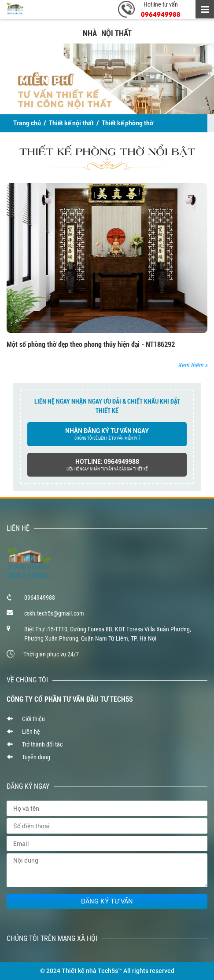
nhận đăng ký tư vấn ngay (107, 435)
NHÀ (90, 33)
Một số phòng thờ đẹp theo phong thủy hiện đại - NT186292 (91, 344)
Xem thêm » (193, 365)
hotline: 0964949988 (107, 465)
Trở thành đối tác (42, 744)
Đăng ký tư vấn (107, 901)
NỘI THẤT (116, 33)
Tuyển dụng (36, 757)
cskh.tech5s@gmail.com (54, 613)
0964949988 (161, 14)
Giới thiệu (33, 719)
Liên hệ (31, 732)
